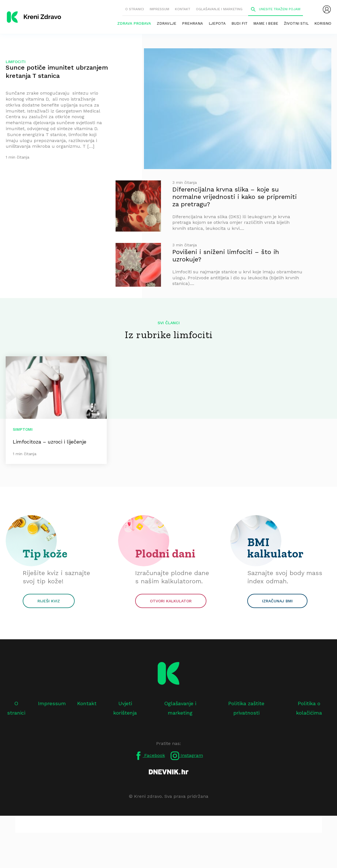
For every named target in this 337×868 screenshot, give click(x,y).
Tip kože (45, 553)
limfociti (16, 62)
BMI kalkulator (276, 548)
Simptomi (23, 429)
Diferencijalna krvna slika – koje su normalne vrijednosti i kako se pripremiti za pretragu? (235, 197)
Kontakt (183, 9)
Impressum (159, 9)
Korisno (323, 23)
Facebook (150, 756)
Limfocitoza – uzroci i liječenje (50, 442)
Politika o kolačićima (309, 708)
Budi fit (239, 23)
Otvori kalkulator (171, 601)
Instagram (187, 756)
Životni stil (296, 23)
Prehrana (192, 23)
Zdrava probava (134, 23)
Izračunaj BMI (277, 601)
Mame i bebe (266, 23)
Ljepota (217, 23)
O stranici (135, 9)
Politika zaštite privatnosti (246, 708)
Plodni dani (165, 553)
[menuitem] (327, 9)
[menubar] (327, 9)
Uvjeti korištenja (125, 708)
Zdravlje (167, 23)
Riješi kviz (49, 601)
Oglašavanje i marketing (219, 9)
